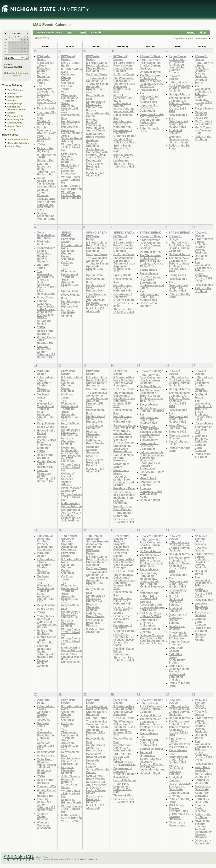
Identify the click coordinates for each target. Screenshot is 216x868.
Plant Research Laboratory (71, 489)
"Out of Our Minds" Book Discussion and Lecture (124, 481)
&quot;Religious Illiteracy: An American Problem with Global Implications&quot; (152, 764)
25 (10, 52)
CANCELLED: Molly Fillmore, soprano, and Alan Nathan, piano (47, 204)
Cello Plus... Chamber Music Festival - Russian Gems (71, 658)
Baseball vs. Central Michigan (124, 779)
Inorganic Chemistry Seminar (68, 313)
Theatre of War (71, 821)
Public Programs (16, 120)
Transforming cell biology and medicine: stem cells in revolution (124, 497)
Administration (15, 97)
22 (22, 49)
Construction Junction (148, 304)
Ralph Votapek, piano (150, 130)
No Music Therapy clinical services (201, 540)
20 (16, 49)
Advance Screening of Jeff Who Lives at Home (151, 492)
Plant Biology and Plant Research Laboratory (70, 169)
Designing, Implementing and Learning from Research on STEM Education (71, 454)
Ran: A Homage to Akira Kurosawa (124, 458)
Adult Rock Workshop (202, 794)
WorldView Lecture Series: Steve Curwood (71, 195)
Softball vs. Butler (151, 749)
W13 (6, 52)
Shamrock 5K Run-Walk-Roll (204, 429)
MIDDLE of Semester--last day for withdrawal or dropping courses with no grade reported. (124, 103)
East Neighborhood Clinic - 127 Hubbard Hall (71, 123)
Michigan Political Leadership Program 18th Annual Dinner (96, 125)
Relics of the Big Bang (45, 150)
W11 (6, 46)
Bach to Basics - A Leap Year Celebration (124, 157)
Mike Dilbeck (148, 478)
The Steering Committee (95, 427)
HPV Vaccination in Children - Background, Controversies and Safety (152, 282)
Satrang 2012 (177, 432)
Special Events (15, 123)
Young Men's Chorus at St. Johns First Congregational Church (47, 621)
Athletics (12, 100)
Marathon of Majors (121, 465)
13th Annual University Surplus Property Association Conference (45, 543)
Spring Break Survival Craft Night (122, 148)
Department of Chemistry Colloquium (149, 108)
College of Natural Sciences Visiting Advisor (68, 479)
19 (13, 49)
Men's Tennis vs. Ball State (203, 123)
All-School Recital (44, 322)
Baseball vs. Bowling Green (96, 755)
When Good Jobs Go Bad (177, 427)
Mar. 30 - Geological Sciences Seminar (176, 770)
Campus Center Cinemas (43, 192)
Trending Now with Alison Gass (124, 141)
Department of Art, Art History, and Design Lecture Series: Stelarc (96, 787)
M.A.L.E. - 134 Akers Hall (95, 174)
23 (25, 49)
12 (13, 46)
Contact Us (48, 857)
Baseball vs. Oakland (177, 628)
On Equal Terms (43, 81)
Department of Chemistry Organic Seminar (124, 133)
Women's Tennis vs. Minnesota (202, 606)
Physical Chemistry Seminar (93, 434)
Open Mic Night (150, 500)
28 (16, 40)
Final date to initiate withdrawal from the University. (179, 743)
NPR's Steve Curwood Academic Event (69, 158)
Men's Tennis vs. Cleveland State (204, 130)
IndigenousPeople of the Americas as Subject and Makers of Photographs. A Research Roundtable (152, 460)
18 (10, 49)
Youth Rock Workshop (202, 769)
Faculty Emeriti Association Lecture (123, 610)
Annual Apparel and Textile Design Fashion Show (46, 182)
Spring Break (70, 291)
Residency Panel (124, 488)
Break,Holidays (15, 104)
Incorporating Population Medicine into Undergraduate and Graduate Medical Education (152, 580)
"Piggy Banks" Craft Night (123, 514)
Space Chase (46, 297)
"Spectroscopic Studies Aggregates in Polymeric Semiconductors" (98, 300)
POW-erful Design (44, 58)
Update (17, 76)
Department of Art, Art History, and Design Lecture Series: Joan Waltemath (152, 120)
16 (25, 46)
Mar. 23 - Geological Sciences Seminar (176, 601)
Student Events (15, 126)
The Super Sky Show (47, 114)
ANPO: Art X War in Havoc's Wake (151, 615)
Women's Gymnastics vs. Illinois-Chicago (179, 139)
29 (19, 40)
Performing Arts (15, 116)
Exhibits (11, 113)
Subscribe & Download (16, 73)
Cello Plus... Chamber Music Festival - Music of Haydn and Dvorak (46, 766)
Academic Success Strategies (93, 143)
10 (28, 43)
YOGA (41, 144)
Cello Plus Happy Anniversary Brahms (177, 658)
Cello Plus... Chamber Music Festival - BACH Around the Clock (124, 640)
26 (10, 40)
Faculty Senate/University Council (98, 113)
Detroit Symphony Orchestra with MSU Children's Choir (47, 134)
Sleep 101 (93, 456)
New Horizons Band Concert (123, 508)
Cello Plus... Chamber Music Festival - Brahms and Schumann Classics (179, 673)
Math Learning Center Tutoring (71, 187)
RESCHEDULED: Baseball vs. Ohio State (180, 786)
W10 (6, 43)
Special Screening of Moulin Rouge (46, 216)
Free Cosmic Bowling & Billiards (95, 166)
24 (28, 49)
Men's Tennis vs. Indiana (203, 775)
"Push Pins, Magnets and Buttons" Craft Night (123, 788)
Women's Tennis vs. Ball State (201, 439)
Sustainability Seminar (178, 592)
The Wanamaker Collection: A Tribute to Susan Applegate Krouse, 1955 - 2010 (46, 95)
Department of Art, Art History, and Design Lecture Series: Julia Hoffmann (71, 515)
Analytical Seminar (175, 132)
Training (11, 130)
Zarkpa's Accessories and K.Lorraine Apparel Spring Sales (152, 606)
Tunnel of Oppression (147, 754)
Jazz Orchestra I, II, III (179, 443)
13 (16, 46)
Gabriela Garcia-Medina (200, 637)
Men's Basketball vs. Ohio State (46, 235)
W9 (6, 40)
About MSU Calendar (18, 140)
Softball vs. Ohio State (202, 781)
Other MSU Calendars (18, 143)
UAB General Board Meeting (96, 135)
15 (22, 46)
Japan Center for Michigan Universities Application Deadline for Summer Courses (178, 64)
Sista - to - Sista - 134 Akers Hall (124, 165)
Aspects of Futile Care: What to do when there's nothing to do (124, 429)
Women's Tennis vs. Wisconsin (44, 825)
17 (28, 46)
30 (25, 52)
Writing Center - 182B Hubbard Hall (72, 147)
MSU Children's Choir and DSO (47, 121)
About (39, 857)
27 (13, 40)
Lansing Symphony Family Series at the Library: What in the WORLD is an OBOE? (46, 309)
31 (28, 52)
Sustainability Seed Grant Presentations (123, 449)
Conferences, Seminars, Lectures (17, 108)
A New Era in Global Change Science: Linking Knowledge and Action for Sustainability (151, 433)
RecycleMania (46, 108)
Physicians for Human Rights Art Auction (178, 635)
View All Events (15, 90)
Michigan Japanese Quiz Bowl (201, 115)
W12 (6, 49)
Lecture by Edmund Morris (71, 801)
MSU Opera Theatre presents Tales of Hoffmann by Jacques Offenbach (179, 812)
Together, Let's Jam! (123, 304)
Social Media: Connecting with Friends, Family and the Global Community (97, 155)
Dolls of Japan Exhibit (71, 64)
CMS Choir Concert (176, 649)
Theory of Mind (123, 795)
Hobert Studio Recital (46, 432)
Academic (12, 93)
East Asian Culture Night (152, 473)
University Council (93, 762)
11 (10, 46)
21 (19, 49)
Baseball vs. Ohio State (203, 788)
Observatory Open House (177, 824)
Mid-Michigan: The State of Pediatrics (152, 410)
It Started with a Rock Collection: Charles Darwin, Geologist (46, 69)
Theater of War (47, 786)
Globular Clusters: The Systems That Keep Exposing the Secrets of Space (152, 639)
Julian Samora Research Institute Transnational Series (71, 782)
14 (19, 46)
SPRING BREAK (66, 234)
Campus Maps (14, 146)
